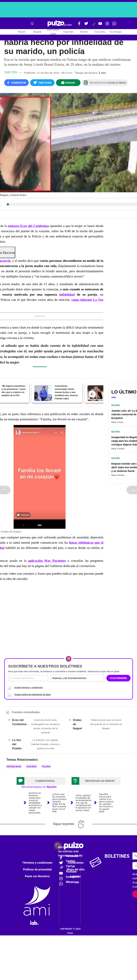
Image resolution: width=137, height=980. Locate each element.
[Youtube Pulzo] (100, 25)
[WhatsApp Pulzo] (114, 25)
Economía (100, 32)
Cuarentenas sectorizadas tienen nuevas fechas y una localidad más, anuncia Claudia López (66, 392)
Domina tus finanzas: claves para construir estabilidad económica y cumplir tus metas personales (35, 803)
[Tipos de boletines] (90, 678)
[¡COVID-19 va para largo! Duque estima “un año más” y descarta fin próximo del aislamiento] (96, 393)
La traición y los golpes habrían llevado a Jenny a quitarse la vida (45, 744)
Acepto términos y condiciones (29, 688)
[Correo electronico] (28, 678)
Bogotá (37, 32)
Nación (22, 32)
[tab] (41, 781)
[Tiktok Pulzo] (94, 25)
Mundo (84, 32)
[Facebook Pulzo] (79, 25)
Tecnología (115, 32)
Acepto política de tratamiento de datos (33, 695)
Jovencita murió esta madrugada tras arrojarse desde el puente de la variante (45, 726)
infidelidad (67, 294)
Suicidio (31, 767)
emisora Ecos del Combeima (28, 226)
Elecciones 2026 (53, 32)
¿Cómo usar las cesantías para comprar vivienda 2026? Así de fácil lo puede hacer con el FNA (59, 803)
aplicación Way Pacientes (47, 561)
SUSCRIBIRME (118, 678)
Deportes (68, 32)
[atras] (92, 394)
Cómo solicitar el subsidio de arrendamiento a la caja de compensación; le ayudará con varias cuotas (84, 803)
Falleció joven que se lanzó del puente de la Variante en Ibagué (106, 724)
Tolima (46, 767)
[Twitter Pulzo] (86, 25)
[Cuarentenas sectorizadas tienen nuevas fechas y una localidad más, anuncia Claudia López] (43, 393)
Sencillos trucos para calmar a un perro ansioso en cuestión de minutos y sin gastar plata (106, 803)
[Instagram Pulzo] (107, 25)
